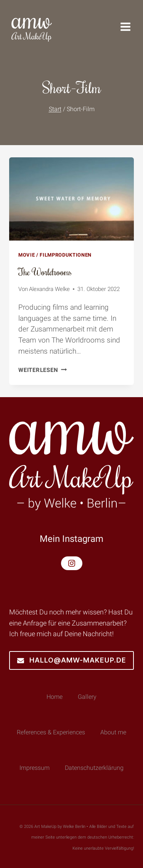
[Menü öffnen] (129, 27)
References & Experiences (51, 732)
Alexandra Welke (49, 289)
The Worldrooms (45, 272)
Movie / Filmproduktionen (55, 255)
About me (113, 732)
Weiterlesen (43, 370)
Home (55, 697)
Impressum (35, 768)
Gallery (87, 697)
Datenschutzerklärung (94, 768)
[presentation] (71, 199)
